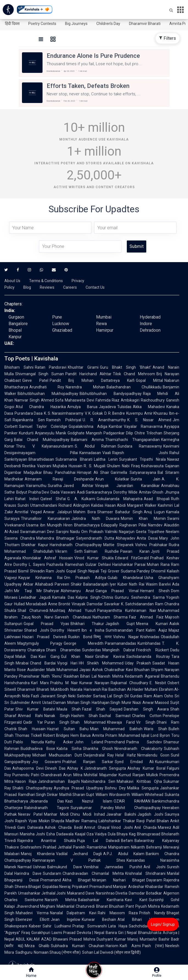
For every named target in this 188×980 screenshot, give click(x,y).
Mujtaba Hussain (68, 466)
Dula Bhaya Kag (122, 834)
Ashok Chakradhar (108, 670)
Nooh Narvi (43, 617)
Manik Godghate (70, 433)
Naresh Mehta (111, 676)
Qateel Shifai (53, 499)
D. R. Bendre (115, 413)
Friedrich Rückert (152, 650)
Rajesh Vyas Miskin (32, 821)
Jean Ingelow (66, 919)
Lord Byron (160, 735)
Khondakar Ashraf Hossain (48, 558)
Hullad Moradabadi (30, 604)
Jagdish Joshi (151, 814)
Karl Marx (40, 683)
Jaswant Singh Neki (58, 696)
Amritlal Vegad (28, 512)
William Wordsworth (113, 795)
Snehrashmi (31, 847)
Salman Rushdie (101, 551)
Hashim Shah (84, 716)
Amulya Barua (82, 407)
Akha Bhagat (77, 880)
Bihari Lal (89, 676)
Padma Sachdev (144, 742)
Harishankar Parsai (129, 564)
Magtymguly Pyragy (40, 643)
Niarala (76, 689)
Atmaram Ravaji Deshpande (59, 479)
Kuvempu (134, 413)
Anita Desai (147, 538)
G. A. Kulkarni (81, 499)
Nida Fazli (30, 696)
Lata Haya (118, 926)
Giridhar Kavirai (110, 657)
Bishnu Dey (115, 788)
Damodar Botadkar (145, 893)
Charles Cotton (147, 716)
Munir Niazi (131, 703)
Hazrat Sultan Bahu (68, 729)
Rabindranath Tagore (47, 808)
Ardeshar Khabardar (146, 887)
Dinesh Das (55, 768)
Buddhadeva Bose (38, 749)
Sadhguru (24, 952)
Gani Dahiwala (30, 827)
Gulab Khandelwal (125, 578)
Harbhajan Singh (106, 703)
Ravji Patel (146, 821)
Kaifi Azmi (130, 946)
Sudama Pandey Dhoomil (143, 571)
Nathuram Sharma (110, 617)
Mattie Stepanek (118, 545)
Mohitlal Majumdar (100, 775)
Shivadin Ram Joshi (47, 571)
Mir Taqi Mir (28, 591)
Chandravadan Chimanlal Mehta (93, 873)
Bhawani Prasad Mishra (74, 939)
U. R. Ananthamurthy (104, 420)
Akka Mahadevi (149, 407)
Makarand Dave (81, 893)
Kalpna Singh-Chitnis (95, 597)
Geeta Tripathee (150, 532)
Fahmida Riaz (108, 400)
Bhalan (163, 821)
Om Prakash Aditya (85, 578)
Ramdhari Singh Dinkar (38, 795)
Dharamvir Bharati (145, 24)
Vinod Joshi (122, 827)
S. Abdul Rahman (95, 446)
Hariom (112, 946)
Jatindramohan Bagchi (59, 781)
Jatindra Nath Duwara (96, 518)
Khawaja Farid (121, 722)
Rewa (101, 324)
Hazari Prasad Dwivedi (44, 637)
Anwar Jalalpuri (57, 512)
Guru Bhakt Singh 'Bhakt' (126, 367)
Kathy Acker (59, 742)
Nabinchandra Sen (98, 781)
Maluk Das (26, 657)
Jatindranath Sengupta (105, 768)
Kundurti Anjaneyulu (37, 433)
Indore (146, 324)
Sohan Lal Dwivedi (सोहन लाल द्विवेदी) (111, 952)
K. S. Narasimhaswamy (64, 413)
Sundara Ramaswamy (140, 446)
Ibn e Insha (93, 630)
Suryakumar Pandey (92, 808)
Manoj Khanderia (38, 854)
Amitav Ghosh (151, 492)
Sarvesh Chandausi (73, 617)
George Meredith (83, 643)
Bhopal (15, 330)
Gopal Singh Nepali (83, 571)
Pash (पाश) (153, 946)
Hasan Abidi (115, 505)
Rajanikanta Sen (29, 420)
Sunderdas (92, 650)
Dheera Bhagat (28, 887)
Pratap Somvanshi (90, 926)
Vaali (107, 453)
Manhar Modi (56, 814)
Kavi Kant (136, 900)
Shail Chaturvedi (33, 611)
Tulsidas (124, 407)
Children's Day (108, 24)
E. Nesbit (158, 683)
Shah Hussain (32, 729)
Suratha (55, 486)
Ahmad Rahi (30, 716)
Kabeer (35, 926)
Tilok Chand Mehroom (134, 374)
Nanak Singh (57, 716)
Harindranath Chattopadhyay (76, 545)
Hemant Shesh (155, 591)
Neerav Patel (30, 814)
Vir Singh (146, 722)
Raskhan (71, 676)
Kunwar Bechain (99, 919)
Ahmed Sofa (52, 400)
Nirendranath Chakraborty (138, 749)
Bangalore (18, 324)
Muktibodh (60, 689)
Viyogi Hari (67, 663)
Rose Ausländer (31, 670)
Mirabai (22, 663)
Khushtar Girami (83, 367)
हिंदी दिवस (12, 24)
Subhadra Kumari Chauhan (78, 946)
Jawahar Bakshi (121, 814)
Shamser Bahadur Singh (120, 512)
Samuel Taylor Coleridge (43, 426)
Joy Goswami (46, 762)
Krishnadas (150, 637)
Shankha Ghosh (98, 749)
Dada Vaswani (63, 492)
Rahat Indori (27, 499)
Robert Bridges (56, 735)
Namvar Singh (27, 400)
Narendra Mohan (85, 387)
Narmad (25, 867)
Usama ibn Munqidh (44, 525)
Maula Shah (69, 709)
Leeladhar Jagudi (35, 597)
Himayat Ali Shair (93, 472)
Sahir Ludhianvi (57, 926)
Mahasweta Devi (79, 400)
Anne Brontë (59, 604)
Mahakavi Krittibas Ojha (139, 781)
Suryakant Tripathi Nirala (143, 459)
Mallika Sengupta (143, 788)
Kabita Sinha (69, 749)
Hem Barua (81, 735)
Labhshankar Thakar (117, 821)
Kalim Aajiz (156, 630)
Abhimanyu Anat (77, 591)
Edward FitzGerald (132, 558)
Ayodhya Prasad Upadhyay (79, 788)
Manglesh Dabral (119, 650)
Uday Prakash (138, 663)
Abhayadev (125, 538)
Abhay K (75, 768)
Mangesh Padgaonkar (105, 433)
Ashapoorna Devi (28, 768)
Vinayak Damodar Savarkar (96, 604)
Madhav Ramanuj (81, 821)
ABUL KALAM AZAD (34, 939)
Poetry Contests (42, 24)
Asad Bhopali (157, 499)
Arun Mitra (73, 775)
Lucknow (61, 324)
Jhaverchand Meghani (36, 906)
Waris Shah (155, 729)
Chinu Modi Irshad (87, 814)
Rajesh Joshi (140, 453)
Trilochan (154, 433)
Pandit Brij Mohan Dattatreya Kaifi (92, 380)
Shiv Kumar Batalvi (35, 709)
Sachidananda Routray (148, 657)
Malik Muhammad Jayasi (68, 670)
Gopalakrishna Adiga (88, 426)
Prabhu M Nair (64, 683)
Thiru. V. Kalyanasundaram (45, 446)
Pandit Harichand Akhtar (89, 374)
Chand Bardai (43, 663)
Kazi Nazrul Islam (89, 801)
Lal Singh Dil (118, 696)
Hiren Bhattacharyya (82, 525)
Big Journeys (76, 24)
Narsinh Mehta (61, 900)
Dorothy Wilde (125, 492)
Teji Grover (110, 571)
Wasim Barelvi (158, 584)
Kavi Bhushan (138, 670)
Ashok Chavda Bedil (64, 827)
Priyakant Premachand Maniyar (99, 887)
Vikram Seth (69, 551)
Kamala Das (63, 597)
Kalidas (97, 505)
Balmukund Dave (65, 867)
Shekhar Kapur (35, 545)
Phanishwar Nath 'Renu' (41, 676)
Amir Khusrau (156, 413)
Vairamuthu (36, 486)
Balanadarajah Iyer (100, 584)
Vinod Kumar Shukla (94, 558)
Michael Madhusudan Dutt (57, 755)
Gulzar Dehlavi (98, 564)
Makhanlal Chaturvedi (75, 906)
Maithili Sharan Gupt (77, 795)
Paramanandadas (120, 643)
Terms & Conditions (46, 281)
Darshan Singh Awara (146, 709)
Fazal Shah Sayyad (102, 709)
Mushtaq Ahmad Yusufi (73, 611)
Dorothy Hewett (65, 630)
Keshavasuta (152, 466)
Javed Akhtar (78, 486)
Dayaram (154, 880)
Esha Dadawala (60, 834)
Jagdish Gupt (120, 624)
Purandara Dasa (29, 413)
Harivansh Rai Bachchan (105, 689)
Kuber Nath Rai (131, 584)
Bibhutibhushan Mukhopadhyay (48, 394)
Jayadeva (107, 407)
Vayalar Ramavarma (143, 426)
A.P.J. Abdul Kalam (124, 854)
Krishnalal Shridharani (145, 873)
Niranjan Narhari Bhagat (118, 880)
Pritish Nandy (152, 913)
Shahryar (51, 591)
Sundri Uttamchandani (37, 505)
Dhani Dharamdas (63, 650)
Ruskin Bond (80, 637)
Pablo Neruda (29, 742)
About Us (12, 281)
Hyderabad (150, 317)
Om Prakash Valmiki (99, 532)
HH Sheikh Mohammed (101, 663)
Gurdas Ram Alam (146, 696)
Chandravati (51, 775)
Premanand (51, 880)
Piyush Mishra (148, 906)
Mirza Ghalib (37, 946)
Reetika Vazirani (37, 466)
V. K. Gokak (94, 413)
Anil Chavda (145, 827)
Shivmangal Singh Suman (40, 374)
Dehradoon (150, 330)
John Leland (89, 742)
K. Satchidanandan (137, 604)
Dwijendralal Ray (99, 755)
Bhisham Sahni (19, 367)
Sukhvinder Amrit (26, 703)
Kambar (116, 426)
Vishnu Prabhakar (151, 545)
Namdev (155, 525)
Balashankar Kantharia (101, 900)
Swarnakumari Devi (37, 532)
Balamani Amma (87, 440)
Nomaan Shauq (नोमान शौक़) (57, 952)
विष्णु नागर (103, 637)
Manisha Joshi (32, 834)
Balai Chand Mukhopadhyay (42, 440)
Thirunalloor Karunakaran (45, 518)
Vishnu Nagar (126, 637)
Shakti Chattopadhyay (32, 788)
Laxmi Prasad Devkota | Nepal (78, 933)
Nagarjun (127, 532)
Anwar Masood (156, 703)
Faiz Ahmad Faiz (146, 617)
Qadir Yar (33, 722)
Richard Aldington (74, 505)
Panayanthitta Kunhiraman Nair (127, 611)
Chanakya (36, 650)
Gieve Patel (35, 380)
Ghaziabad (62, 330)
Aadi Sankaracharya (95, 492)
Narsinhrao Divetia (112, 893)
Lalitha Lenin (106, 459)
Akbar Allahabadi (38, 584)
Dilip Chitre (135, 433)
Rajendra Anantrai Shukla (47, 841)
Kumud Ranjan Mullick (138, 775)
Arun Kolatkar (112, 479)
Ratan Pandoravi (51, 367)
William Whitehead (147, 795)
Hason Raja (26, 781)
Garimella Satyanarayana (133, 472)
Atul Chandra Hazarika (41, 407)
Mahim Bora (85, 512)
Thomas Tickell (28, 735)
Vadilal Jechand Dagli (79, 854)
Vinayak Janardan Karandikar (127, 486)
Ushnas (39, 867)
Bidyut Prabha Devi (33, 492)
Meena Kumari (152, 624)
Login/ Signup (163, 924)
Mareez (165, 827)
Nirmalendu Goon (153, 755)
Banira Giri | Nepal (121, 933)
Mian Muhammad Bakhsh (116, 729)
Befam (127, 841)
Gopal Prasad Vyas (46, 624)
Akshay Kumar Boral (146, 768)
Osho (169, 696)
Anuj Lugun (154, 512)
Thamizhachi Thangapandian (132, 440)
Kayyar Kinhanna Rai (40, 578)
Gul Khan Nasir (77, 657)
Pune (57, 317)
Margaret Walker (142, 505)
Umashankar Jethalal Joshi (42, 893)
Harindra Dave (28, 873)
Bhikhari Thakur (87, 624)
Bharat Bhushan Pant (115, 906)
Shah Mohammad (88, 722)
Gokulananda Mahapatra (120, 499)
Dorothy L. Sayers (29, 564)
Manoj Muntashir (142, 939)
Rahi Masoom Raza (118, 913)
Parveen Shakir (68, 584)
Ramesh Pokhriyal (64, 420)
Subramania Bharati (74, 459)
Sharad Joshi (37, 630)
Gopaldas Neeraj (56, 887)
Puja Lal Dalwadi (98, 841)
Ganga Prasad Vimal (117, 591)
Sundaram (52, 873)
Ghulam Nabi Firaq (123, 466)
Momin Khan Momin (143, 518)
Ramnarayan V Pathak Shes (79, 860)
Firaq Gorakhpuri (36, 933)
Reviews (47, 287)
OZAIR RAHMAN (132, 801)
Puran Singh (57, 722)
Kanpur (15, 337)
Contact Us (95, 287)
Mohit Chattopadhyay (138, 808)
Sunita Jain (145, 479)
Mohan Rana (158, 564)
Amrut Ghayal (97, 827)
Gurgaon (16, 317)
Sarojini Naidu (68, 532)
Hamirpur (105, 330)
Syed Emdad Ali (134, 762)
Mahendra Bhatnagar (56, 538)
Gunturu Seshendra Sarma (140, 597)
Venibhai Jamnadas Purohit (113, 867)
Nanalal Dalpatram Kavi (73, 913)
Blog (27, 287)
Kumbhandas (149, 643)
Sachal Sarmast (115, 716)
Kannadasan (90, 453)
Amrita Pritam (105, 735)
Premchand (115, 742)
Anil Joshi (155, 867)
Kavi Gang (49, 657)
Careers (70, 287)
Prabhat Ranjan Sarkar (88, 762)
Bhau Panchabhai (59, 472)
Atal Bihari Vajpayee (141, 919)
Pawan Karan (135, 551)
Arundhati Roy (47, 387)
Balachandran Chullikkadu (134, 387)
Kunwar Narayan (94, 683)
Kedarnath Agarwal (142, 676)
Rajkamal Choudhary (129, 683)
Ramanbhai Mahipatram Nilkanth (116, 847)
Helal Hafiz (126, 755)
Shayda (58, 821)
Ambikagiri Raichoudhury (143, 400)
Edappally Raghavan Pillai (124, 525)
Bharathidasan (41, 459)
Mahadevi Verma (32, 913)
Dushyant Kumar (111, 939)
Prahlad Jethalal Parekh (64, 847)
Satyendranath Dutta (95, 538)
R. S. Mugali (94, 466)
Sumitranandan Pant (125, 630)
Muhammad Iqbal (134, 735)
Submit (137, 246)
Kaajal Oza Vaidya (91, 834)
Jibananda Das (47, 801)
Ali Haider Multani (142, 689)
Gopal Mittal (149, 380)
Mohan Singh (79, 703)
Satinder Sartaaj (91, 696)
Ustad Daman (54, 703)
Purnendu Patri (26, 775)
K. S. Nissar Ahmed (149, 420)
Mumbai (104, 317)
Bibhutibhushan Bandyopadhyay (111, 394)
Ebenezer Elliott (33, 919)
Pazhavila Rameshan (65, 564)
